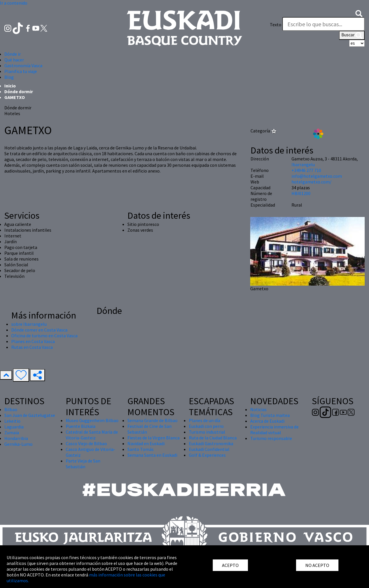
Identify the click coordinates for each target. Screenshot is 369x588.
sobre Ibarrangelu (29, 324)
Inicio (10, 86)
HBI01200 (301, 193)
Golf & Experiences (207, 455)
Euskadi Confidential (209, 449)
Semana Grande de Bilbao (153, 420)
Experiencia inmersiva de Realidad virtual (274, 430)
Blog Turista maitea (270, 415)
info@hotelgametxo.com (317, 176)
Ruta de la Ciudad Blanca (213, 438)
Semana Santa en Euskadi (152, 455)
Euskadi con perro (206, 426)
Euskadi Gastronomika (211, 443)
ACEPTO (230, 565)
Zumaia (12, 432)
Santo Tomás (141, 449)
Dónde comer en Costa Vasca (39, 330)
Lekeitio (12, 421)
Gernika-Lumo (18, 444)
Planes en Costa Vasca (33, 341)
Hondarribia (16, 438)
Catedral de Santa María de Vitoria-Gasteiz (92, 435)
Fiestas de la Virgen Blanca (154, 438)
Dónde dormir (19, 91)
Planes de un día (205, 420)
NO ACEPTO (317, 565)
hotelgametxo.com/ (311, 182)
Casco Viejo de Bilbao (86, 443)
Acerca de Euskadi (267, 421)
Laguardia (14, 427)
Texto (276, 25)
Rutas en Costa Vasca (32, 347)
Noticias (258, 409)
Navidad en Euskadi (146, 443)
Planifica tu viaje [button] (21, 71)
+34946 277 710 (306, 170)
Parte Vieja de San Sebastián (83, 464)
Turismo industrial (207, 432)
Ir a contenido (14, 3)
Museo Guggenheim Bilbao (92, 420)
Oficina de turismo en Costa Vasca (44, 336)
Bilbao (11, 409)
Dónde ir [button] (13, 54)
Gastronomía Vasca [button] (23, 65)
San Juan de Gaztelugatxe (30, 415)
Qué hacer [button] (14, 60)
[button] (359, 13)
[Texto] (323, 24)
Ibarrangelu (303, 164)
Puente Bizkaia (81, 426)
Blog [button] (9, 77)
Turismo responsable (271, 438)
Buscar (352, 35)
